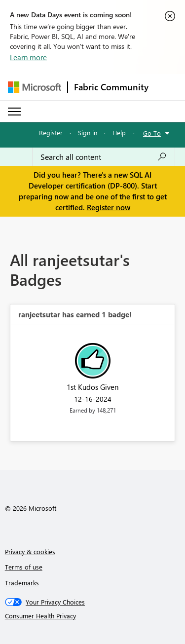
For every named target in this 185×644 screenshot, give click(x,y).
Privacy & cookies (30, 551)
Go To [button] (152, 133)
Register (51, 133)
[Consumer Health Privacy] (93, 616)
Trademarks (22, 583)
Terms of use (24, 567)
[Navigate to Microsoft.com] (35, 87)
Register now (109, 207)
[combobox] (104, 157)
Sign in (88, 133)
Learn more (28, 57)
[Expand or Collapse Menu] (14, 112)
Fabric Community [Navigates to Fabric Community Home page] (111, 87)
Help (119, 133)
